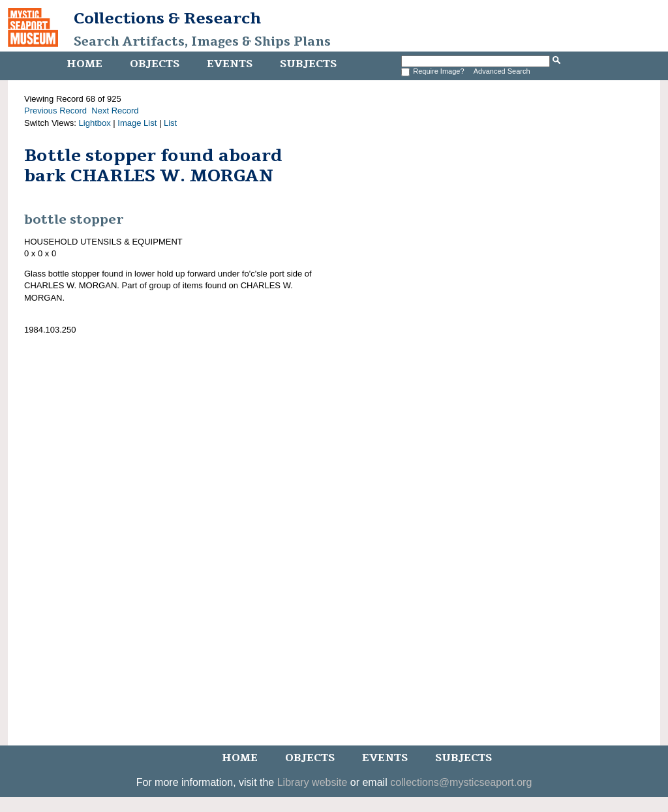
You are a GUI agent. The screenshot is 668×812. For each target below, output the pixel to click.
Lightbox (95, 123)
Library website (312, 782)
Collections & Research (167, 18)
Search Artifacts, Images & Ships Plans (202, 42)
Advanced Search (502, 71)
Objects (155, 64)
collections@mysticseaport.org (461, 782)
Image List (137, 123)
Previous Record (55, 111)
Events (230, 64)
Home (84, 64)
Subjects (308, 64)
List (170, 123)
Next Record (115, 111)
